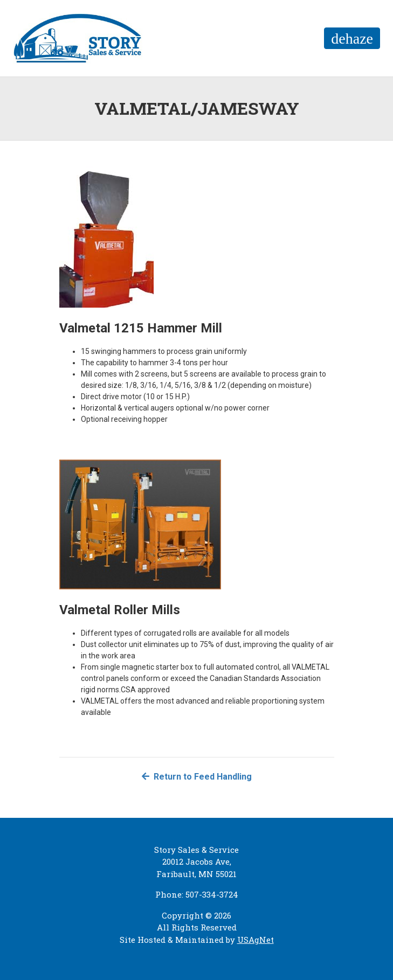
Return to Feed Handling (197, 777)
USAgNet (256, 940)
